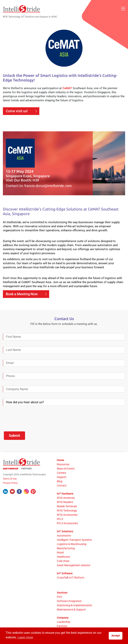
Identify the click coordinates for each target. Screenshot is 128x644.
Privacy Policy (10, 483)
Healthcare (63, 557)
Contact (62, 486)
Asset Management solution (74, 565)
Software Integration (69, 601)
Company (63, 618)
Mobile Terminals (67, 506)
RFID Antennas (66, 498)
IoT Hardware (65, 494)
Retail (60, 553)
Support (62, 477)
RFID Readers (65, 502)
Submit (14, 436)
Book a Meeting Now (22, 294)
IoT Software (65, 573)
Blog (60, 481)
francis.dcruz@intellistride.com (48, 186)
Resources (63, 464)
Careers (61, 473)
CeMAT (67, 88)
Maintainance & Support (71, 610)
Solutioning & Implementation (75, 605)
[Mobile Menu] (123, 9)
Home (61, 460)
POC (60, 597)
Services (62, 593)
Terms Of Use (10, 479)
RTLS (60, 519)
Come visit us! (17, 111)
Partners (62, 626)
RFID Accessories (67, 515)
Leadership (64, 622)
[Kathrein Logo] (17, 469)
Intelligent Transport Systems (74, 540)
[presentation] (32, 419)
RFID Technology (67, 511)
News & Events (66, 469)
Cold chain (63, 561)
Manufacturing (66, 548)
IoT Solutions (65, 531)
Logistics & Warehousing (72, 544)
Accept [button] (116, 636)
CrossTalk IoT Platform (71, 578)
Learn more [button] (25, 637)
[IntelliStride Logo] (22, 9)
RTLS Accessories (67, 523)
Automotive (64, 536)
